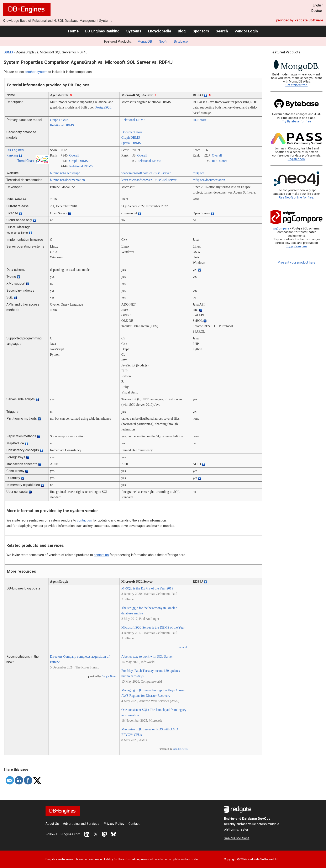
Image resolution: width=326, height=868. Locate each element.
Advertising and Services (81, 824)
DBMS (8, 52)
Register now (297, 159)
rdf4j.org (199, 173)
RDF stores (219, 161)
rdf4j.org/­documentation (209, 180)
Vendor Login (246, 31)
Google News (109, 676)
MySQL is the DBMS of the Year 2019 (147, 588)
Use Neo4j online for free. (297, 198)
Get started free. (297, 85)
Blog (182, 31)
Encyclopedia (160, 31)
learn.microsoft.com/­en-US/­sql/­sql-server (149, 180)
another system (36, 72)
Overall (74, 155)
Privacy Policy (114, 824)
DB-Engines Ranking (102, 31)
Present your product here (296, 262)
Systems (134, 31)
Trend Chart (26, 161)
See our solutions (237, 838)
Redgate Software (309, 20)
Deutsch (317, 11)
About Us (52, 824)
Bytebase (181, 41)
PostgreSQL (103, 107)
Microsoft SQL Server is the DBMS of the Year (153, 627)
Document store (132, 132)
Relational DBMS (62, 125)
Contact (134, 824)
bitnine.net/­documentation (68, 180)
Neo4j (163, 41)
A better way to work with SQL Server (147, 657)
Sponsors (201, 31)
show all (183, 647)
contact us (84, 520)
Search (222, 31)
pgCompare (281, 229)
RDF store (200, 120)
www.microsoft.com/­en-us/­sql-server (146, 173)
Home (73, 31)
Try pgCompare (296, 246)
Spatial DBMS (131, 143)
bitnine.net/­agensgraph (65, 173)
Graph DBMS (59, 120)
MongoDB (145, 41)
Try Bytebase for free (297, 121)
